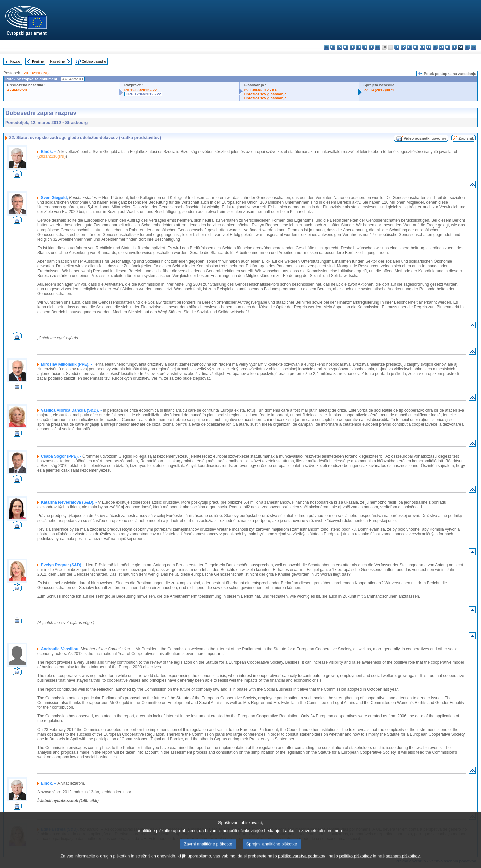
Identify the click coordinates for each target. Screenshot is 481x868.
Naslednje (57, 61)
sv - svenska (473, 47)
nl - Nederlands (429, 47)
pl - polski (435, 47)
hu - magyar (416, 47)
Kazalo (15, 61)
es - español (333, 47)
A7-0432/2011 (19, 90)
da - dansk (346, 47)
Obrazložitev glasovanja (265, 94)
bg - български (327, 47)
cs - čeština (339, 47)
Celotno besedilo (94, 61)
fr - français (378, 47)
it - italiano (397, 47)
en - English (371, 47)
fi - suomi (467, 47)
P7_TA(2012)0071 (379, 90)
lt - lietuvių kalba (410, 47)
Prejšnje (38, 61)
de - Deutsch (352, 47)
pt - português (442, 47)
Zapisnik (466, 138)
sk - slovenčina (454, 47)
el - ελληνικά (365, 47)
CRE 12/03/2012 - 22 (143, 94)
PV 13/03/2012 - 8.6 (260, 90)
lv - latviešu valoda (403, 47)
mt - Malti (422, 47)
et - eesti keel (358, 47)
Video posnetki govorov (425, 138)
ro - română (448, 47)
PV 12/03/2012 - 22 (141, 90)
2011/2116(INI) (36, 73)
